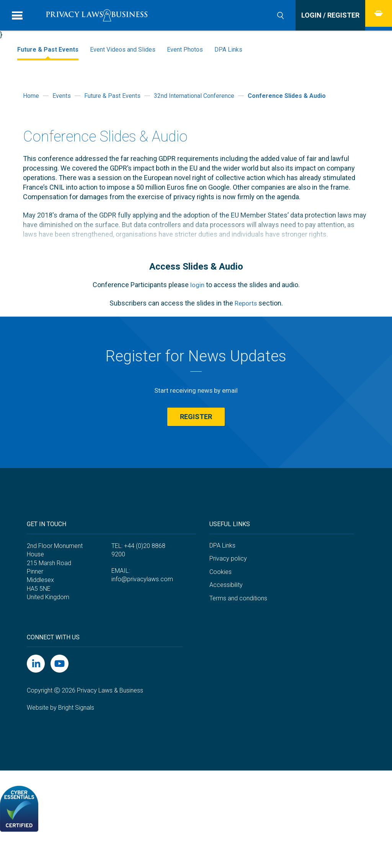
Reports (246, 303)
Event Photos (185, 50)
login (197, 285)
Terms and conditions (238, 618)
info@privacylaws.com (142, 599)
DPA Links (228, 50)
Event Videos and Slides (123, 50)
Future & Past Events (48, 50)
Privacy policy (228, 579)
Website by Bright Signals (60, 727)
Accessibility (226, 605)
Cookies (220, 592)
